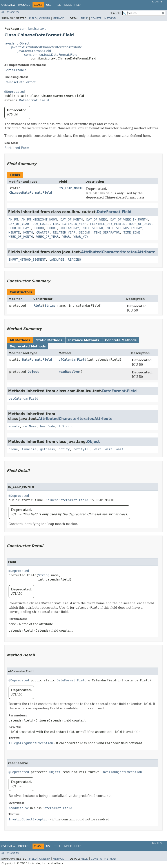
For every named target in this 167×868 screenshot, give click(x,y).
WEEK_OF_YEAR (47, 237)
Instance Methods (83, 340)
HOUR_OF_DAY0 (140, 224)
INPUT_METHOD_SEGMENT (27, 260)
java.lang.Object (17, 43)
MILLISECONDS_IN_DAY (124, 228)
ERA (56, 224)
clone (13, 449)
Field (33, 19)
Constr (45, 19)
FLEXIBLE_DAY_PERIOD (108, 224)
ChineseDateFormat (20, 82)
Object (33, 372)
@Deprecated (15, 92)
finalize (29, 449)
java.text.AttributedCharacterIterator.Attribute (46, 47)
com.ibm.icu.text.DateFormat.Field (51, 55)
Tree (57, 5)
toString (66, 426)
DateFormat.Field (34, 100)
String (50, 306)
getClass (47, 449)
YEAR (66, 237)
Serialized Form (17, 148)
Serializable (15, 70)
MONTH (28, 232)
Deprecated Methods (28, 346)
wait (98, 449)
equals (14, 426)
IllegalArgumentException (31, 743)
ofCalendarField (72, 360)
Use (49, 5)
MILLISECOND (93, 228)
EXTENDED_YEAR (74, 224)
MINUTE (14, 232)
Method (59, 19)
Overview (8, 5)
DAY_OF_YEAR (19, 224)
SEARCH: (115, 13)
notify (64, 449)
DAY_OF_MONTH (72, 219)
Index (68, 5)
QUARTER (43, 232)
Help (78, 5)
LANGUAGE (57, 260)
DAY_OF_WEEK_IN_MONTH (129, 219)
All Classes (10, 12)
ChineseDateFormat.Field (31, 193)
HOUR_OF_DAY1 (20, 228)
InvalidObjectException (121, 772)
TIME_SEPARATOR (107, 232)
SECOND (84, 232)
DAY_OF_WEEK (97, 219)
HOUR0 (39, 228)
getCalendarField (23, 399)
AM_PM (13, 219)
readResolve (69, 372)
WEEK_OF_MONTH (21, 237)
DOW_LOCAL (41, 224)
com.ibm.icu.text (33, 29)
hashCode (47, 426)
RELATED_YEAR (64, 232)
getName (30, 426)
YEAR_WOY (81, 237)
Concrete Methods (121, 340)
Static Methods (49, 340)
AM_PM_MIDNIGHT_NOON (39, 219)
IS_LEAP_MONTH (71, 188)
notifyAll (82, 449)
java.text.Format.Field (34, 51)
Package (24, 5)
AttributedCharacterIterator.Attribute (118, 252)
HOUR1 (52, 228)
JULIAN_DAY (70, 228)
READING (74, 260)
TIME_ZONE (132, 232)
